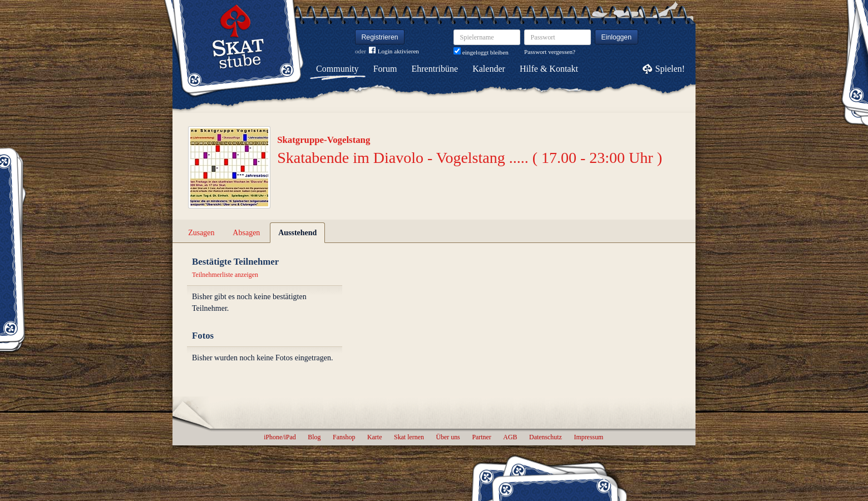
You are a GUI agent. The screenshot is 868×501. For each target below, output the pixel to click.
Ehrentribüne (435, 69)
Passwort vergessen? (550, 52)
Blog (314, 437)
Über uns (448, 437)
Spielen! (670, 69)
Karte (374, 437)
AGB (510, 437)
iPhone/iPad (280, 437)
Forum (385, 69)
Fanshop (344, 437)
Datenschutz (546, 437)
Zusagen (201, 233)
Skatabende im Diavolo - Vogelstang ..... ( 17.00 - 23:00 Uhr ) (470, 158)
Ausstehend (297, 233)
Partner (481, 437)
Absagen (246, 233)
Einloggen (617, 37)
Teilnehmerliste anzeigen (225, 275)
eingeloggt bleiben (481, 52)
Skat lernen (409, 437)
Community (337, 69)
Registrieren (380, 37)
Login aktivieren (394, 51)
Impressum (588, 437)
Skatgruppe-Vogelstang (324, 140)
